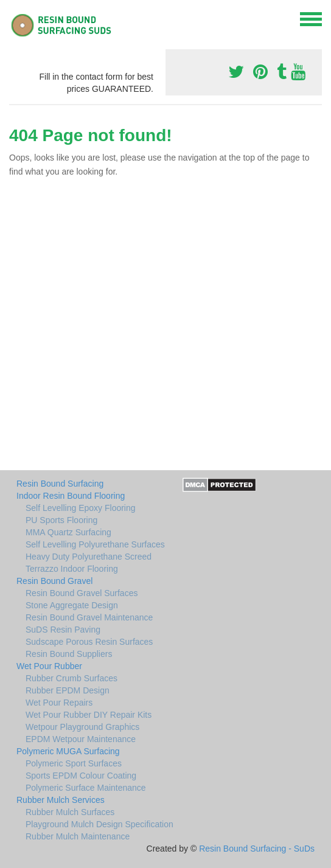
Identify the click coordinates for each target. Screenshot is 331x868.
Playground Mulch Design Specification (99, 824)
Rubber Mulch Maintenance (78, 836)
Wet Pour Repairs (59, 703)
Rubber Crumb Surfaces (71, 678)
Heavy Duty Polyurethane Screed (89, 557)
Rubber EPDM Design (68, 690)
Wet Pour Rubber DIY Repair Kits (89, 715)
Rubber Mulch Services (61, 800)
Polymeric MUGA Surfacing (68, 751)
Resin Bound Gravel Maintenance (89, 617)
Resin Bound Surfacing (60, 484)
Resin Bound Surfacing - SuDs (257, 849)
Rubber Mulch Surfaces (70, 812)
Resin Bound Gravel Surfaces (82, 593)
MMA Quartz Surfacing (68, 532)
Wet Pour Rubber (49, 666)
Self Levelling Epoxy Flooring (81, 508)
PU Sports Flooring (61, 520)
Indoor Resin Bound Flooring (71, 496)
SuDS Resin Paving (63, 630)
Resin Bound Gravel (54, 581)
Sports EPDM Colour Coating (81, 776)
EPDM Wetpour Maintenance (81, 739)
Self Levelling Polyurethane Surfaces (95, 544)
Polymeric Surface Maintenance (86, 788)
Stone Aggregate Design (72, 605)
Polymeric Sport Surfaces (74, 763)
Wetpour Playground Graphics (82, 727)
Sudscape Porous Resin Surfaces (89, 642)
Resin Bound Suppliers (69, 654)
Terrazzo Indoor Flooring (72, 569)
